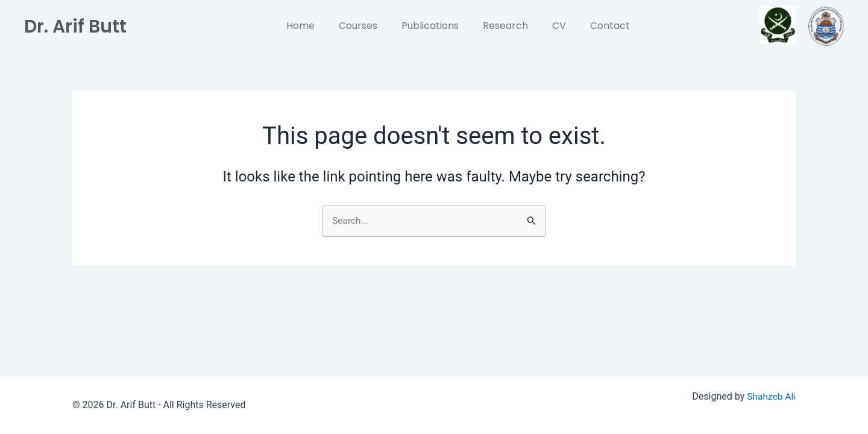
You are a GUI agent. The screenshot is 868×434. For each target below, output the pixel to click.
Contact (610, 26)
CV (559, 26)
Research (505, 26)
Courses (358, 26)
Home (300, 26)
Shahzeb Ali (771, 397)
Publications (430, 26)
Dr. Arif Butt (80, 26)
